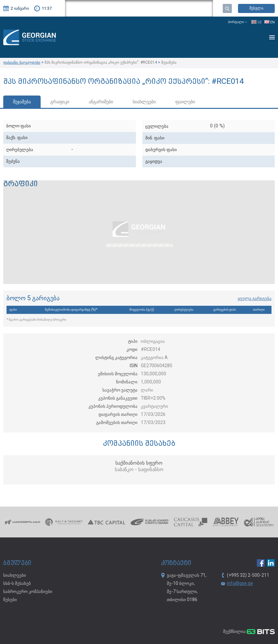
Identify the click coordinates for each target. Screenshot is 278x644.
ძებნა (227, 8)
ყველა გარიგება (255, 299)
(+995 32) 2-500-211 (248, 575)
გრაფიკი (60, 102)
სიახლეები (144, 102)
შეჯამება (22, 102)
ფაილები (185, 102)
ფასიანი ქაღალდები (22, 63)
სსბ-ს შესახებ (17, 584)
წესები (10, 600)
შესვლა (256, 8)
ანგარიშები (101, 102)
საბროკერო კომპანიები (28, 592)
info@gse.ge (240, 584)
